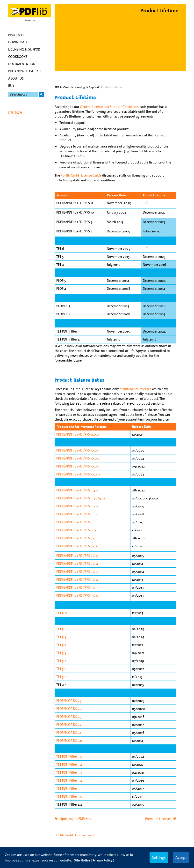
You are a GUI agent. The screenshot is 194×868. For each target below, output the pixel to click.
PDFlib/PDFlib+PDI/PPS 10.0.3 (78, 450)
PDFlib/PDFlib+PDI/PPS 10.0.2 (78, 458)
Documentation (22, 64)
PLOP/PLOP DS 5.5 (69, 701)
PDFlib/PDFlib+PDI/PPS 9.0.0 (77, 595)
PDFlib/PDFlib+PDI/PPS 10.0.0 (78, 474)
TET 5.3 (61, 653)
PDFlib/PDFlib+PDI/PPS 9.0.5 (77, 556)
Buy (11, 86)
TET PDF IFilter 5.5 (69, 757)
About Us (16, 78)
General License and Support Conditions (109, 107)
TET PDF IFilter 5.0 (69, 796)
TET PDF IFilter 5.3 (69, 772)
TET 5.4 (61, 645)
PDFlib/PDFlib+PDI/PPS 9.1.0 (77, 530)
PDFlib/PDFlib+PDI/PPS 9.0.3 (77, 571)
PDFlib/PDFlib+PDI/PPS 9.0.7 (77, 538)
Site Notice (82, 860)
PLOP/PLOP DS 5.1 (69, 733)
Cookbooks (18, 57)
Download (17, 42)
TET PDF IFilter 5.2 (69, 780)
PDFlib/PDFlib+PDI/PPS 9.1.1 (76, 522)
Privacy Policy (102, 860)
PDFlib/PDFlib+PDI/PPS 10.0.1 (78, 466)
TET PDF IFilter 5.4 (69, 764)
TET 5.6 (61, 629)
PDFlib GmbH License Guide (81, 175)
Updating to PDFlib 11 (75, 819)
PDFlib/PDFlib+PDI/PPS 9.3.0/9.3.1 (81, 498)
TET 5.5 (61, 637)
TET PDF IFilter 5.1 (69, 788)
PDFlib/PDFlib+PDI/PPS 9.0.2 (77, 579)
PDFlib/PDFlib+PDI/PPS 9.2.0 (77, 506)
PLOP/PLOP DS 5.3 (69, 717)
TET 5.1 (61, 669)
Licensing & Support (25, 49)
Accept (181, 857)
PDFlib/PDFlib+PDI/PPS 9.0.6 (77, 546)
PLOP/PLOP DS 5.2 (69, 725)
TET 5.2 (61, 661)
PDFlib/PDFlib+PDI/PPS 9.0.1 (77, 587)
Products (16, 35)
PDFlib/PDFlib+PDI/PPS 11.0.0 (78, 434)
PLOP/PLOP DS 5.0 (69, 741)
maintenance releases (135, 389)
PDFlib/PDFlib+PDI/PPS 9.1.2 (77, 514)
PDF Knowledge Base (25, 71)
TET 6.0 (62, 613)
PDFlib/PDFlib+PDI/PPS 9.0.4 (77, 564)
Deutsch (15, 113)
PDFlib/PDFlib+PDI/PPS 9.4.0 (77, 490)
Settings (159, 857)
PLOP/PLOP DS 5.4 (69, 709)
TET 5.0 (61, 677)
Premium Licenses (158, 819)
